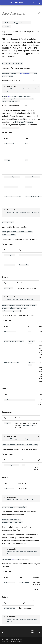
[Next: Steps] (34, 632)
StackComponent (25, 73)
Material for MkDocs (15, 641)
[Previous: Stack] (3, 632)
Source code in (23, 89)
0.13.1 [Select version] (30, 3)
